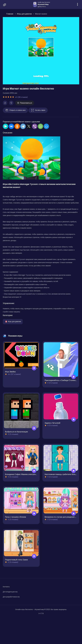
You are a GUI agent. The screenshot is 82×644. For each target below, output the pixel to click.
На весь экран (38, 110)
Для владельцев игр (10, 592)
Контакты (6, 587)
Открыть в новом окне (15, 110)
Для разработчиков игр (11, 597)
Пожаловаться (25, 103)
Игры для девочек (13, 321)
